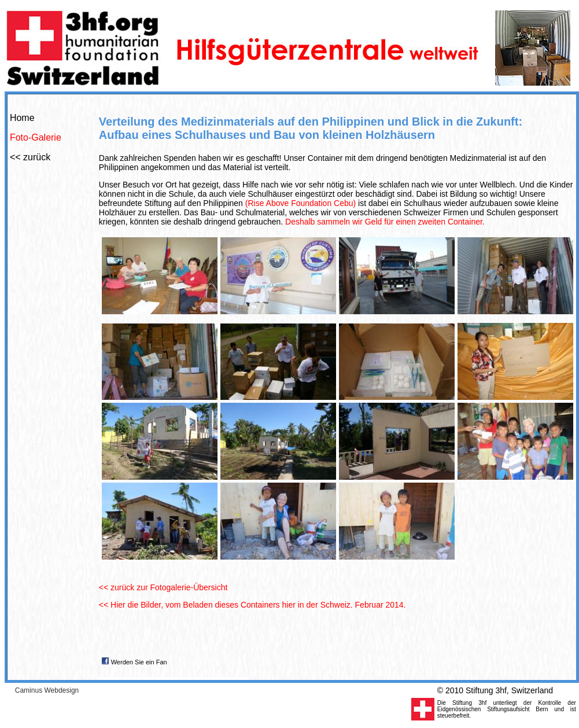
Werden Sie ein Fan (139, 662)
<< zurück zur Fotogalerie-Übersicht (163, 587)
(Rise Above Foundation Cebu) (300, 203)
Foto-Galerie (36, 137)
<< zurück (30, 157)
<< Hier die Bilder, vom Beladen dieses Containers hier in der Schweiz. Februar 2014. (252, 605)
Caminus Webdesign (47, 690)
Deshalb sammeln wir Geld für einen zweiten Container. (385, 222)
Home (22, 118)
